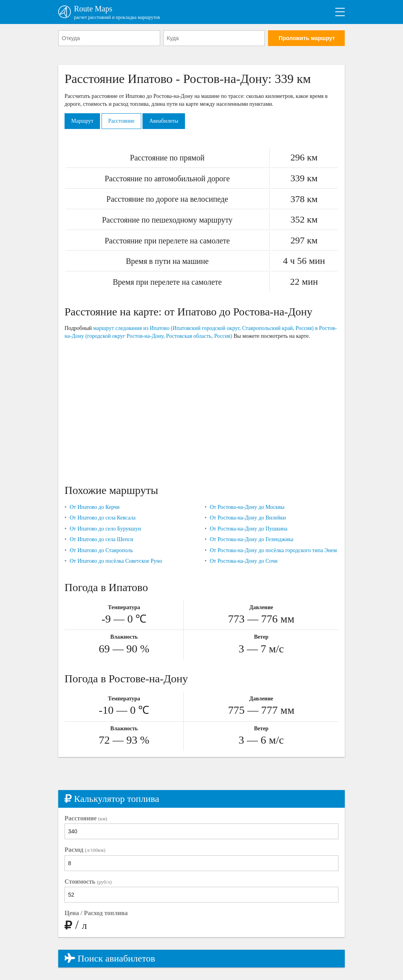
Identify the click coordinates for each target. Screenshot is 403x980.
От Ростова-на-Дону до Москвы (247, 507)
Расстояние (121, 121)
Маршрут (82, 121)
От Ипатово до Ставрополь (101, 550)
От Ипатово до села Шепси (102, 539)
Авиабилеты (164, 121)
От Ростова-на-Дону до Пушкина (249, 529)
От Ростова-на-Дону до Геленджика (252, 539)
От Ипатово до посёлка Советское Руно (116, 561)
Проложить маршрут (307, 38)
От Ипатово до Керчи (95, 507)
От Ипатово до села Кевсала (103, 518)
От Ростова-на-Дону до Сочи (244, 561)
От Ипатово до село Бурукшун (105, 529)
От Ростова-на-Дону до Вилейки (248, 518)
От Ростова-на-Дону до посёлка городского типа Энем (273, 550)
